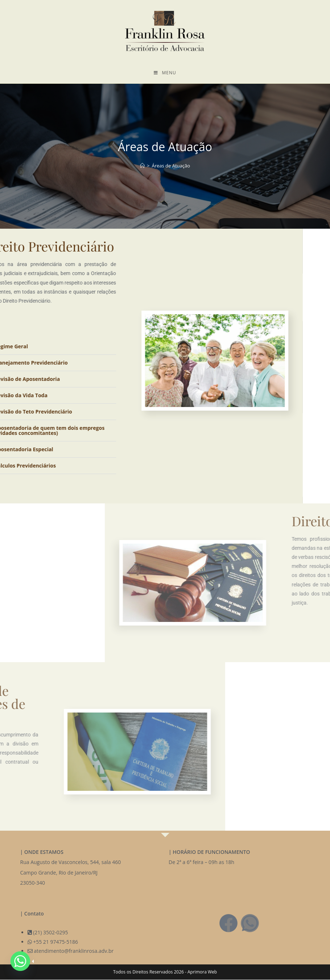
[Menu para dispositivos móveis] (165, 73)
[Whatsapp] (20, 961)
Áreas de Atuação (171, 166)
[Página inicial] (142, 166)
